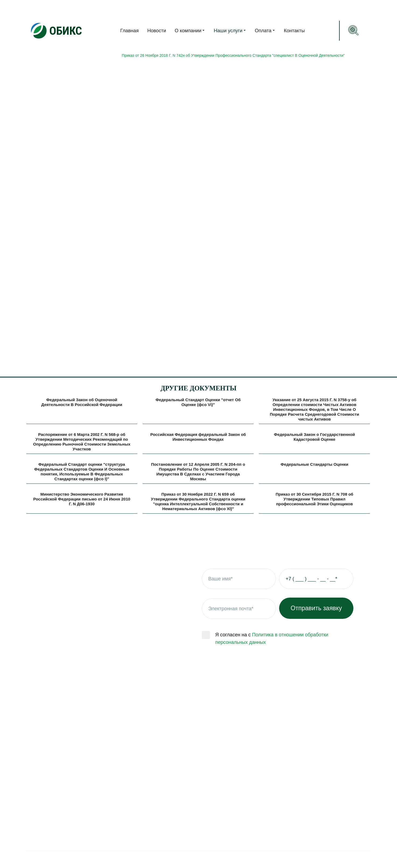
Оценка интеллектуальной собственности (195, 772)
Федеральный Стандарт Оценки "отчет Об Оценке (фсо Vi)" (198, 402)
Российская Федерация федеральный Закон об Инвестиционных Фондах (198, 437)
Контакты (294, 31)
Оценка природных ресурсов (180, 762)
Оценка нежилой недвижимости (184, 813)
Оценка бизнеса (166, 833)
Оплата (265, 30)
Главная (130, 31)
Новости (157, 31)
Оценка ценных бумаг (172, 823)
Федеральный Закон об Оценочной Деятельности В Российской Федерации (82, 402)
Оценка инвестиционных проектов (187, 751)
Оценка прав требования (176, 792)
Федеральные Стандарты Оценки (315, 464)
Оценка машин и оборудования (183, 803)
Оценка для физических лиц (179, 741)
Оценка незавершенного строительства (192, 782)
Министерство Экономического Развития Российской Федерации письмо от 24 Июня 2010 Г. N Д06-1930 (82, 499)
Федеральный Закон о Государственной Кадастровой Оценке (315, 437)
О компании (190, 30)
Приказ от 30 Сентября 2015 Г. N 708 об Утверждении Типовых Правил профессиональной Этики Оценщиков (315, 499)
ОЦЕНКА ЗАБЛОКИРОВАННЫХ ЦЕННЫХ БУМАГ (192, 844)
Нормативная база (43, 86)
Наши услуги (230, 30)
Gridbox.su (360, 858)
